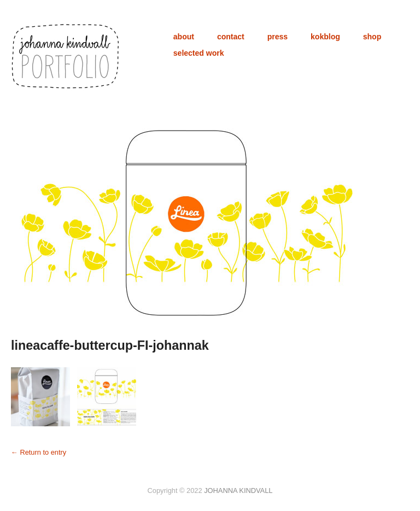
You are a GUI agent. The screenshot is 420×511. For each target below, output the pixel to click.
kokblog (325, 37)
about (184, 37)
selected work (199, 53)
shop (372, 37)
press (278, 37)
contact (231, 37)
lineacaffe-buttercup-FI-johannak (110, 345)
